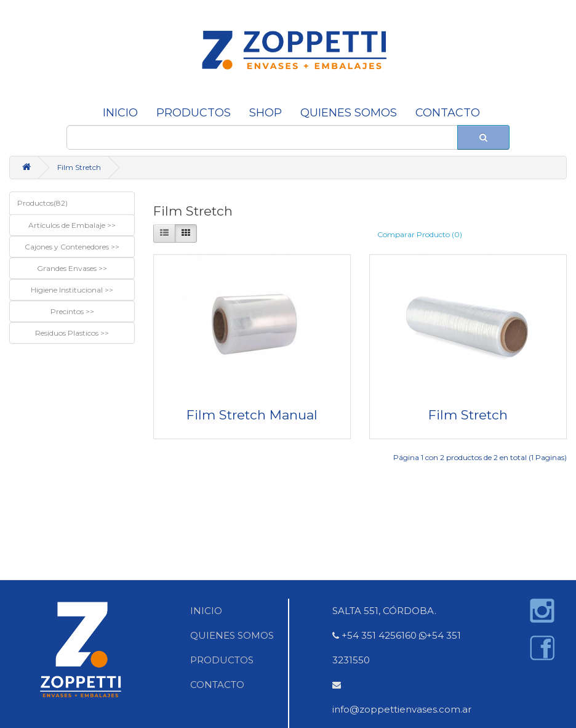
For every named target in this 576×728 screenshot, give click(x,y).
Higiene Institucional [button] (68, 290)
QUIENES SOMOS (349, 113)
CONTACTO (448, 113)
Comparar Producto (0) (420, 234)
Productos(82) (42, 203)
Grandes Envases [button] (68, 268)
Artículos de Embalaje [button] (68, 225)
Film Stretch (79, 167)
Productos (194, 113)
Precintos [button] (68, 311)
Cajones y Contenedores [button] (68, 247)
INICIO (120, 113)
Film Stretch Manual (252, 415)
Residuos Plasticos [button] (68, 333)
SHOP (266, 113)
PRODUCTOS (222, 660)
